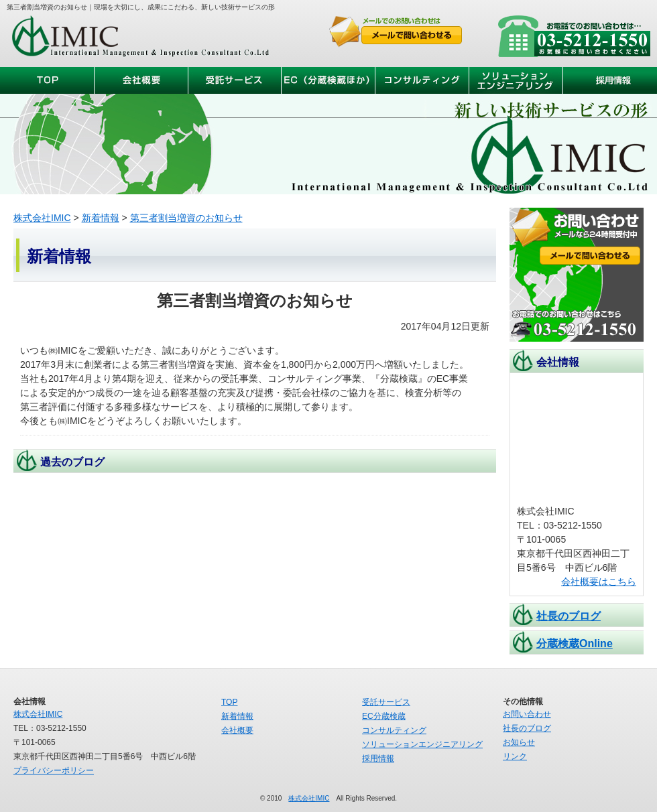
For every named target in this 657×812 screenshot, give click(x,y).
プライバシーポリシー (54, 770)
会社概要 (237, 730)
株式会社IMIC (141, 38)
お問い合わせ (527, 714)
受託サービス (386, 702)
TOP (229, 702)
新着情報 (101, 218)
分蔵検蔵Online (575, 644)
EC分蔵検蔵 (384, 716)
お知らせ (519, 742)
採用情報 (378, 758)
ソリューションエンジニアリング (422, 744)
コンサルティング (394, 730)
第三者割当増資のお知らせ (186, 218)
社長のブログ (569, 616)
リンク (515, 756)
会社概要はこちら (599, 582)
